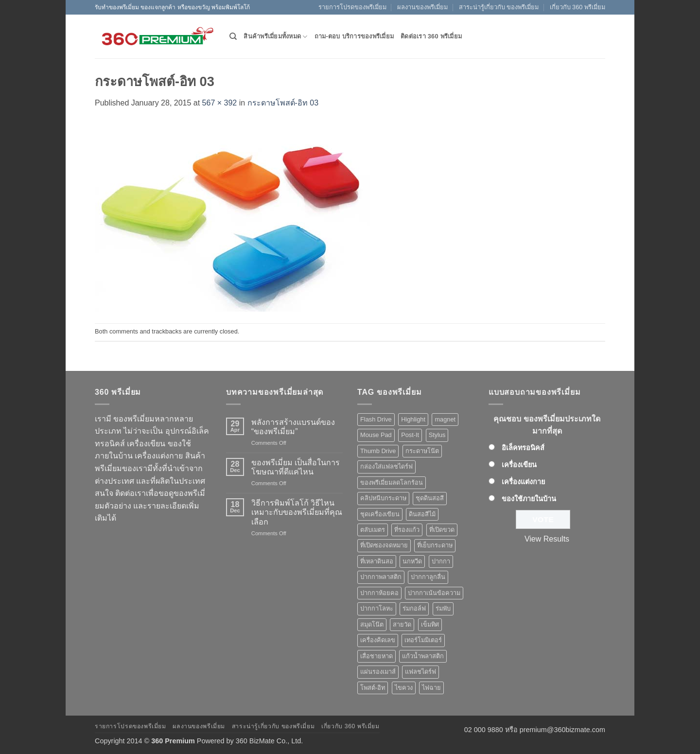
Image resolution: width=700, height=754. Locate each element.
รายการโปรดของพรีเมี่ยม (352, 7)
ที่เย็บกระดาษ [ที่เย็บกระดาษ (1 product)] (435, 545)
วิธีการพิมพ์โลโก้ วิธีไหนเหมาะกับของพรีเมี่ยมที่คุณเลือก (297, 512)
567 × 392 (220, 103)
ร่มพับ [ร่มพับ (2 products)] (443, 608)
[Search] (233, 36)
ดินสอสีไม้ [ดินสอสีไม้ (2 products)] (422, 514)
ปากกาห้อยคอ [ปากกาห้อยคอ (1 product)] (379, 593)
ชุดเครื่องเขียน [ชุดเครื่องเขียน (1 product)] (380, 514)
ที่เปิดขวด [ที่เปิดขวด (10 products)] (442, 530)
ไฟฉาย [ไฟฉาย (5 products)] (431, 688)
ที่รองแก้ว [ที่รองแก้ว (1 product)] (407, 530)
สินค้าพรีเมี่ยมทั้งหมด (275, 37)
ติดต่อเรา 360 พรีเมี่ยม (431, 36)
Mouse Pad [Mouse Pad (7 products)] (376, 435)
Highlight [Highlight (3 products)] (413, 419)
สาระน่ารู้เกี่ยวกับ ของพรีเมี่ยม (499, 7)
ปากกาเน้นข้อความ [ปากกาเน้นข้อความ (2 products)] (434, 593)
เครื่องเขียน (519, 465)
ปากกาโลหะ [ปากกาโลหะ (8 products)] (377, 608)
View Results (547, 539)
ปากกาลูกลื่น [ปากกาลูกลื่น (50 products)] (428, 577)
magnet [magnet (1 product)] (445, 419)
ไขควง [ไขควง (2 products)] (404, 688)
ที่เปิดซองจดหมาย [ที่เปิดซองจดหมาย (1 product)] (384, 545)
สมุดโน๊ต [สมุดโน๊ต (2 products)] (372, 624)
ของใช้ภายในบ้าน (529, 499)
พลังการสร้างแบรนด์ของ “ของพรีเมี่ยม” (293, 427)
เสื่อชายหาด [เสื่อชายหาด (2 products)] (376, 656)
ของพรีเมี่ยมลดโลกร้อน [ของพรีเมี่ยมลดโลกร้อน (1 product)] (392, 482)
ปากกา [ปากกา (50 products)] (441, 561)
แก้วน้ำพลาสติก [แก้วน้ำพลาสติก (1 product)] (423, 656)
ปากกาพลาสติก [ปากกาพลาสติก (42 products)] (381, 577)
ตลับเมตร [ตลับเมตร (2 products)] (373, 530)
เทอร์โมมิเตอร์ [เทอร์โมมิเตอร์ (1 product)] (423, 640)
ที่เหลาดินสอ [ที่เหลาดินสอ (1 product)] (377, 561)
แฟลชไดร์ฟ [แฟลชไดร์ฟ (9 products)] (420, 672)
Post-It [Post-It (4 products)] (410, 435)
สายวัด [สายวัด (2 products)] (402, 624)
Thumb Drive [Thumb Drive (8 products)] (378, 451)
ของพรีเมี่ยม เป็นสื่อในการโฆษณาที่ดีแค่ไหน (296, 467)
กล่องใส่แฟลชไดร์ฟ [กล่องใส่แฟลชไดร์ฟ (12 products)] (386, 466)
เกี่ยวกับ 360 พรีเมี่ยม (577, 7)
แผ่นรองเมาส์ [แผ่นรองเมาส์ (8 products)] (378, 672)
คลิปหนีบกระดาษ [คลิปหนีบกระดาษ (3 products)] (383, 498)
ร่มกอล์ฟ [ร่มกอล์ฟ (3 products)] (414, 608)
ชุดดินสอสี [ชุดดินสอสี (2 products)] (430, 498)
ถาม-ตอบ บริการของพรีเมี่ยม (354, 36)
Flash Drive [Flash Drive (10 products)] (376, 419)
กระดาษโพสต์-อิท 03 (283, 103)
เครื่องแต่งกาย (523, 482)
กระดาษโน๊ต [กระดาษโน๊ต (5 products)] (422, 451)
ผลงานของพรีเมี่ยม (422, 7)
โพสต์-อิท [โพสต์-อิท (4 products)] (373, 688)
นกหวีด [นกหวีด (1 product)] (412, 561)
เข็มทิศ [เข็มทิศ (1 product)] (430, 624)
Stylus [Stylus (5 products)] (437, 435)
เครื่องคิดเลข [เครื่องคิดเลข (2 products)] (378, 640)
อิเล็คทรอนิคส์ (523, 448)
